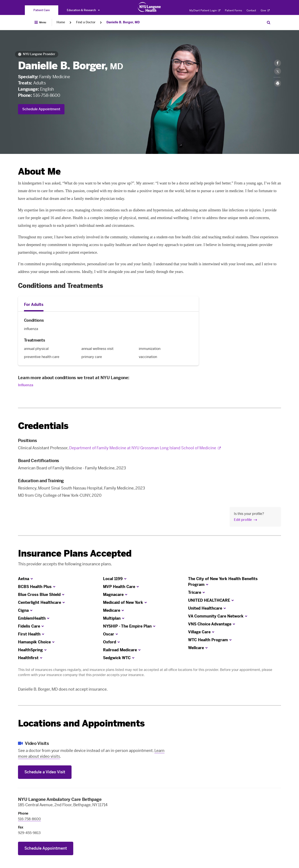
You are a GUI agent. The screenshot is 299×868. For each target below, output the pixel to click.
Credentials (43, 426)
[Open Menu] (40, 22)
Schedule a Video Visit (45, 772)
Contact (251, 10)
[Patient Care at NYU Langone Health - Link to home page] (149, 7)
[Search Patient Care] (269, 22)
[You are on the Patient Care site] (42, 10)
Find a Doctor (86, 22)
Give (265, 10)
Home (61, 22)
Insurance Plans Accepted (75, 553)
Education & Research (83, 10)
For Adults (34, 305)
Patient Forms (233, 10)
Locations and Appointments (81, 723)
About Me (39, 172)
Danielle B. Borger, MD (123, 22)
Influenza (26, 385)
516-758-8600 (46, 95)
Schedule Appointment (41, 109)
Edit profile (243, 520)
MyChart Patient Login (205, 10)
